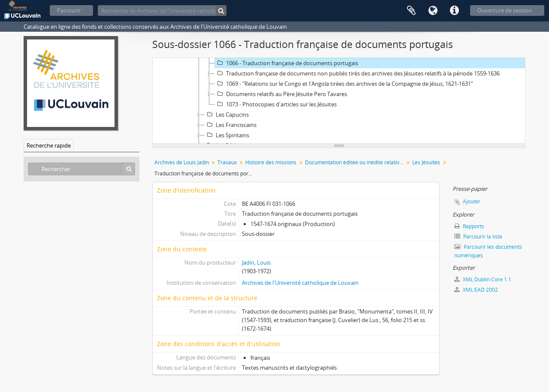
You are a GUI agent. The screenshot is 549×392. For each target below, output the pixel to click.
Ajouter (472, 201)
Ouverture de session (505, 10)
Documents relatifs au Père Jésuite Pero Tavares (281, 94)
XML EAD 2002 (476, 290)
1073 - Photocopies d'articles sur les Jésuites (276, 104)
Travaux (227, 162)
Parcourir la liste (478, 237)
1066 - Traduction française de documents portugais (287, 63)
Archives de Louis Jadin (182, 162)
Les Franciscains (231, 125)
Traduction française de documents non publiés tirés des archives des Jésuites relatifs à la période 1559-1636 (357, 73)
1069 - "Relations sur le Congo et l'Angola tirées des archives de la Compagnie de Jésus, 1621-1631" (344, 84)
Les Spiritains (227, 135)
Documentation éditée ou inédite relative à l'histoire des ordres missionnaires (355, 162)
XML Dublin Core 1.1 (483, 279)
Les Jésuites (426, 162)
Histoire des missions (271, 162)
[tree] (339, 101)
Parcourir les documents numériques (488, 251)
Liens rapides (454, 11)
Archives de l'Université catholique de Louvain (300, 283)
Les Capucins (227, 115)
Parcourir (69, 10)
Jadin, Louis (256, 262)
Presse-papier (411, 11)
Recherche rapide (49, 145)
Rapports (469, 226)
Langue (433, 11)
